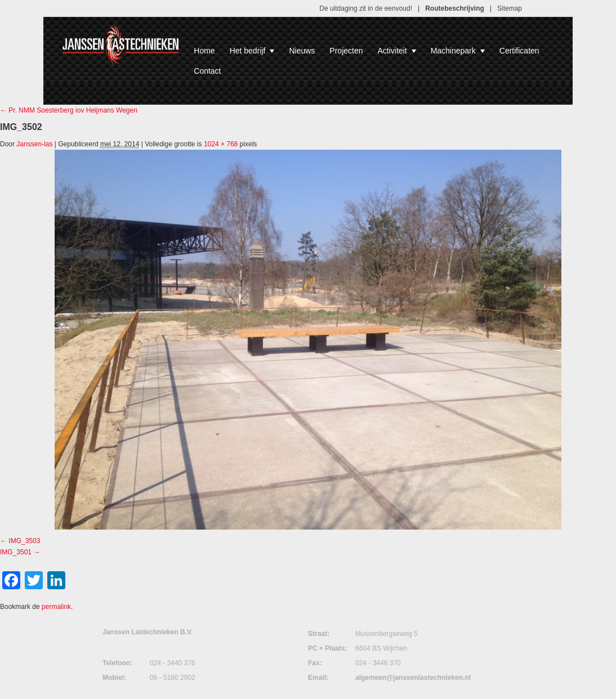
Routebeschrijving (455, 8)
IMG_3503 (24, 541)
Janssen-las (34, 144)
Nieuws (302, 51)
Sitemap (510, 8)
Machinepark (458, 51)
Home (204, 51)
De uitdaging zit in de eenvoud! (366, 8)
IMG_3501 (16, 552)
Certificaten (519, 51)
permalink (56, 607)
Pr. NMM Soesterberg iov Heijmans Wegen (69, 110)
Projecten (346, 51)
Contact (207, 71)
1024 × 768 (221, 144)
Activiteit (397, 51)
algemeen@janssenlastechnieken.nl (413, 678)
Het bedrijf (252, 51)
